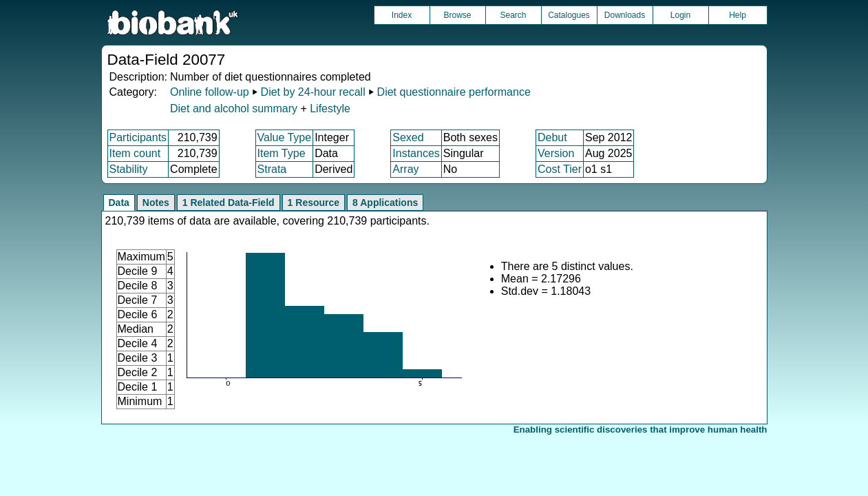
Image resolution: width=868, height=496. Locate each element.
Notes (156, 203)
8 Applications (385, 203)
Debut (552, 137)
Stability (129, 169)
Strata (272, 169)
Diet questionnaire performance (454, 92)
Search (513, 15)
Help (738, 15)
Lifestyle (330, 108)
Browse (457, 15)
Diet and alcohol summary (234, 108)
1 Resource (314, 203)
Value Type (285, 137)
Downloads (625, 15)
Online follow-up (210, 92)
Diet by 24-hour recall (313, 92)
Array (405, 169)
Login (680, 15)
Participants (138, 137)
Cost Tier (560, 169)
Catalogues (569, 15)
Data (119, 203)
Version (556, 153)
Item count (135, 153)
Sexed (408, 137)
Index (402, 15)
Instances (416, 153)
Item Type (282, 153)
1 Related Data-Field (229, 203)
